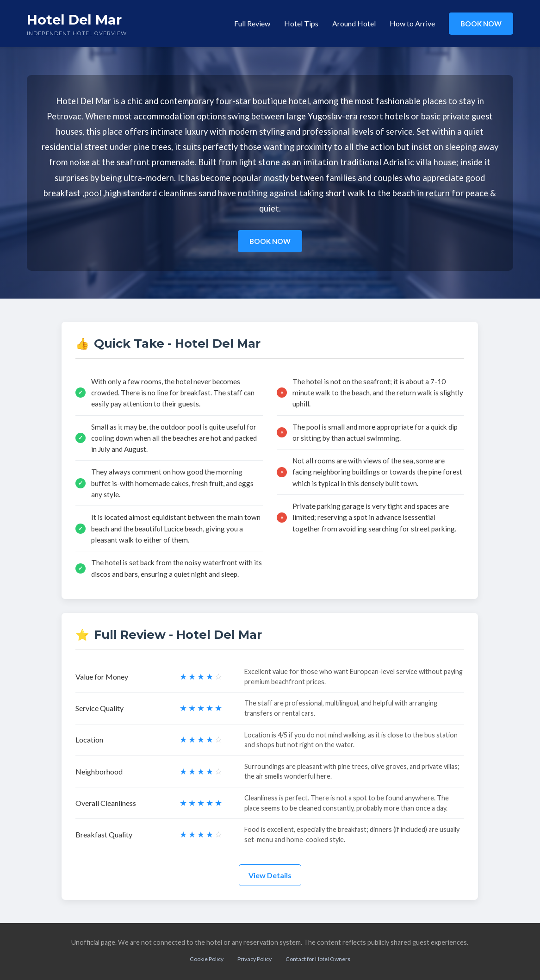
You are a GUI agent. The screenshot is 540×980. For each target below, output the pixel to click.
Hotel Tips (301, 23)
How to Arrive (412, 23)
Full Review (252, 23)
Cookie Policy (207, 959)
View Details (270, 875)
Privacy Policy (254, 959)
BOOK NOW (481, 24)
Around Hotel (354, 23)
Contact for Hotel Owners (318, 959)
